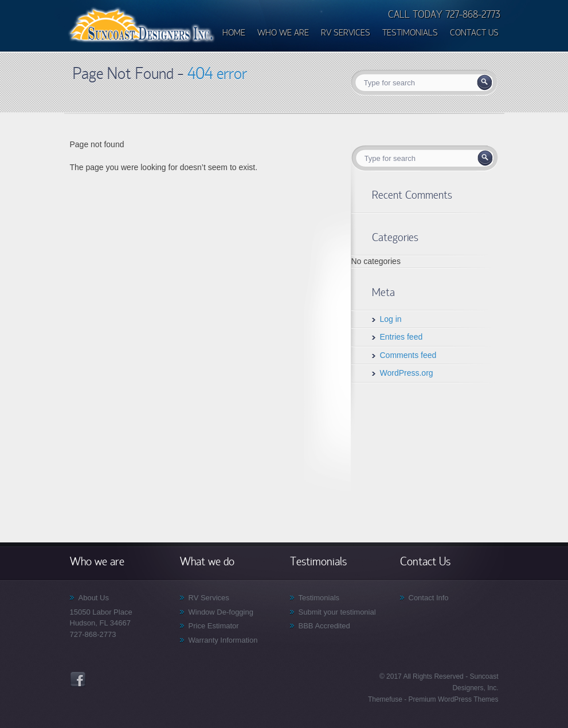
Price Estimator (214, 626)
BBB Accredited (324, 626)
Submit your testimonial (337, 612)
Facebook (78, 679)
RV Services (209, 598)
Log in (391, 319)
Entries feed (401, 337)
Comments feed (408, 355)
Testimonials (319, 598)
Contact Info (429, 598)
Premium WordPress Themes (452, 699)
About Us (94, 598)
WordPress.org (407, 373)
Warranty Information (223, 640)
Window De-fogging (221, 612)
